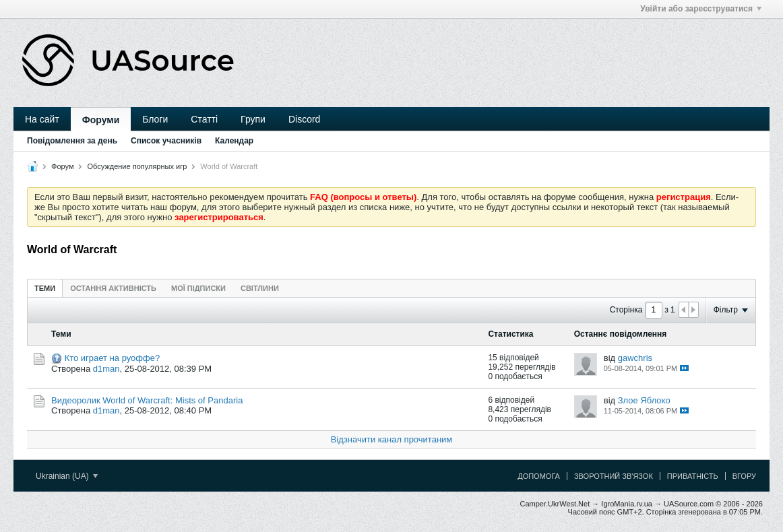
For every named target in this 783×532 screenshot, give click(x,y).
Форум (62, 166)
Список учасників (166, 141)
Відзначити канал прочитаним (392, 439)
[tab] (45, 288)
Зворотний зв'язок (614, 476)
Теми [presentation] (45, 288)
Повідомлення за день (72, 141)
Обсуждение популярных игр (137, 166)
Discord (304, 119)
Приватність (693, 476)
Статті (204, 119)
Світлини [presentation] (260, 288)
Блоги (155, 119)
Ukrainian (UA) (67, 476)
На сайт (42, 119)
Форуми (101, 120)
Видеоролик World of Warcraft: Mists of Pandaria (147, 400)
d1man (106, 369)
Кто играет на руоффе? (113, 358)
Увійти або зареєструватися (701, 9)
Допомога (539, 476)
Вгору (744, 476)
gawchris (635, 358)
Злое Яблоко (644, 400)
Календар (234, 141)
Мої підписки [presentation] (198, 288)
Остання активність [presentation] (113, 288)
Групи (253, 119)
